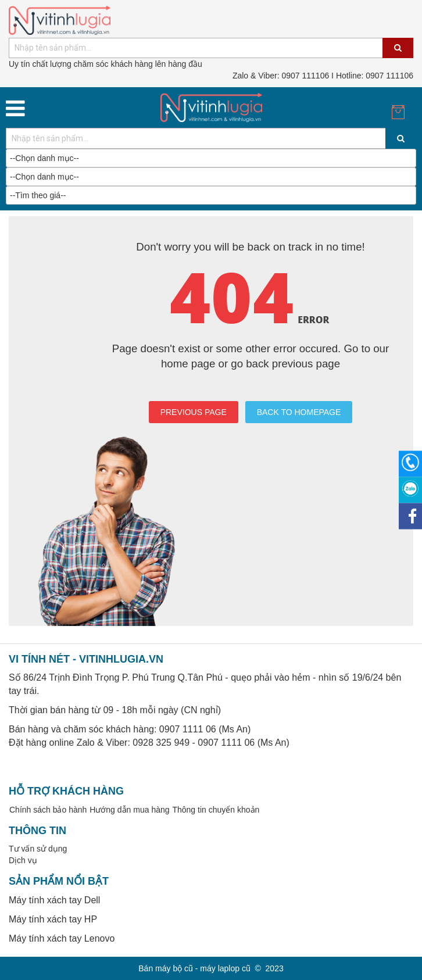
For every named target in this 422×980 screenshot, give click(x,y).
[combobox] (211, 48)
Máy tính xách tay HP (53, 919)
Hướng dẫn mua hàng (129, 810)
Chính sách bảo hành (48, 810)
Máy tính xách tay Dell (54, 900)
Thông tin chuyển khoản (216, 810)
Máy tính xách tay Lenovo (62, 938)
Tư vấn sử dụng (38, 849)
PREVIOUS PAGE (194, 412)
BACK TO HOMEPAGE (299, 412)
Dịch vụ (23, 860)
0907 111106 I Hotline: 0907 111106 (323, 76)
